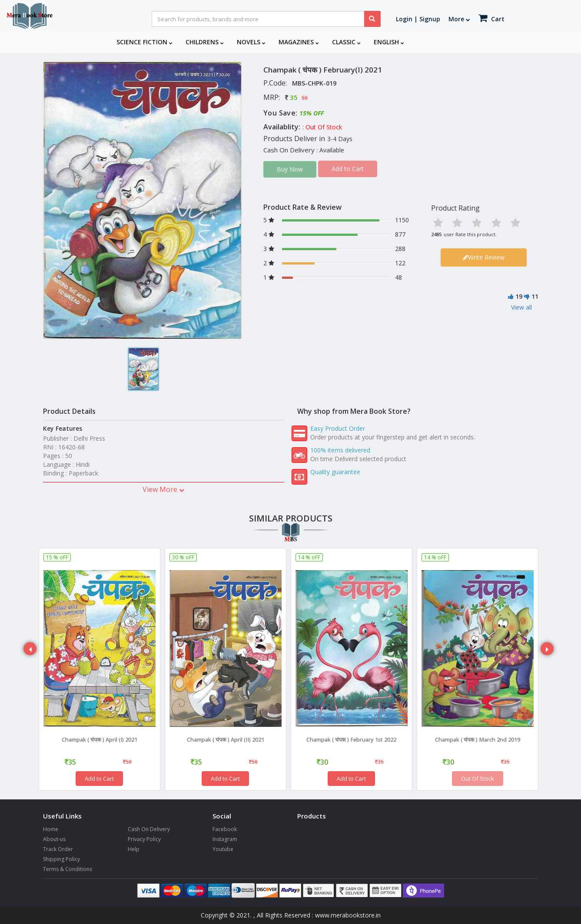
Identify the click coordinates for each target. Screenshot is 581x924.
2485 (436, 234)
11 (535, 296)
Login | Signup (418, 19)
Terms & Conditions (68, 869)
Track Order (58, 849)
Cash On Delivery (149, 829)
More (459, 19)
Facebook (225, 829)
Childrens (205, 42)
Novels (251, 42)
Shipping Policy (61, 859)
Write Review (484, 257)
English (389, 42)
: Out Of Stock (322, 127)
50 (305, 98)
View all (521, 307)
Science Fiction (144, 42)
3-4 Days (340, 139)
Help (134, 849)
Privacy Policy (144, 839)
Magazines (299, 42)
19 (519, 296)
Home (51, 829)
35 (294, 97)
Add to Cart (99, 779)
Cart (491, 18)
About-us (54, 839)
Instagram (225, 839)
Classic (346, 42)
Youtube (223, 849)
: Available (330, 150)
